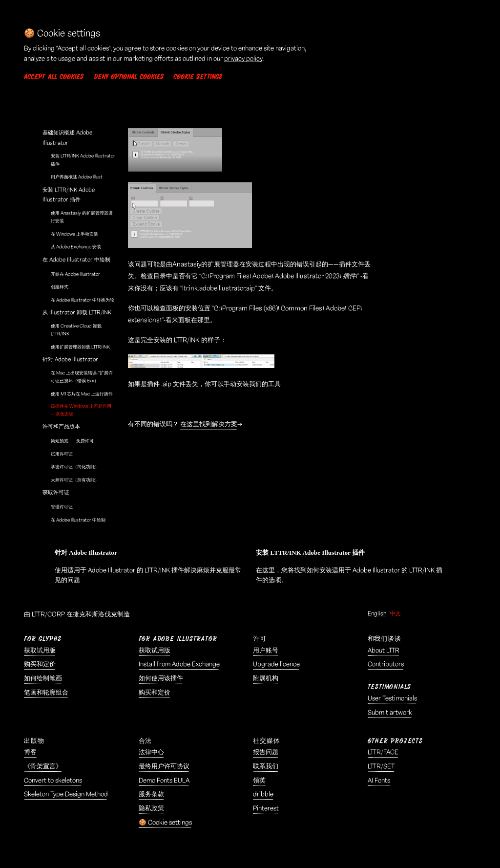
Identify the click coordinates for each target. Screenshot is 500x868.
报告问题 (266, 752)
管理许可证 (62, 507)
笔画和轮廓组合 (46, 693)
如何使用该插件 (161, 679)
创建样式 (60, 287)
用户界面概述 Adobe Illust (77, 177)
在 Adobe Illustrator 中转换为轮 (83, 300)
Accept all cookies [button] (54, 77)
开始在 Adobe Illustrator (75, 274)
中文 (396, 614)
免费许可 (85, 441)
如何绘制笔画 (43, 679)
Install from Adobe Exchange (179, 664)
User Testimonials (392, 699)
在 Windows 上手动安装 (74, 234)
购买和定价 (40, 664)
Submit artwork (390, 713)
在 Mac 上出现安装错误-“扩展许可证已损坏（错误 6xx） (82, 377)
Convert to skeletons (53, 781)
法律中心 (151, 752)
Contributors (386, 664)
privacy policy (243, 59)
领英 (259, 781)
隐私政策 (151, 809)
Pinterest (266, 809)
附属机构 (266, 679)
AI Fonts (379, 781)
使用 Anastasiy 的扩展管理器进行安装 (82, 217)
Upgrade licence (276, 664)
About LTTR (384, 651)
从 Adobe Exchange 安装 (76, 247)
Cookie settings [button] (198, 77)
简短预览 (60, 441)
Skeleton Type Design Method (66, 794)
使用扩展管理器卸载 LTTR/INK (80, 347)
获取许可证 (56, 492)
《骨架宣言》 (43, 767)
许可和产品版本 (61, 426)
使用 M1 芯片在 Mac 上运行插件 (82, 394)
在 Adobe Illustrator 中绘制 (76, 260)
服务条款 (151, 794)
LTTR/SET (381, 767)
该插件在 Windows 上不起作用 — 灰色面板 (81, 410)
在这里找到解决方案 (209, 424)
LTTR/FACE (383, 752)
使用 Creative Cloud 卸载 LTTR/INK (76, 330)
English (377, 614)
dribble (263, 794)
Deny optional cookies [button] (129, 77)
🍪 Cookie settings (165, 823)
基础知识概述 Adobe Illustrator (67, 138)
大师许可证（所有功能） (75, 480)
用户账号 (266, 651)
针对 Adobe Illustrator (70, 359)
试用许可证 (62, 454)
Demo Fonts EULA (164, 781)
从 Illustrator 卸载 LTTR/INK (77, 313)
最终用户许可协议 (164, 767)
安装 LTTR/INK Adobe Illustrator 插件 (83, 160)
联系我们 (266, 767)
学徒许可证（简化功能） (75, 467)
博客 (30, 752)
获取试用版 (40, 651)
